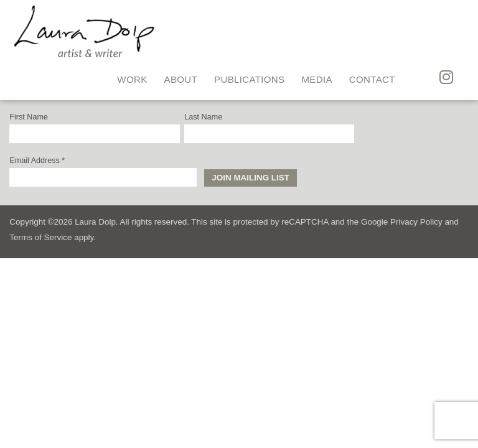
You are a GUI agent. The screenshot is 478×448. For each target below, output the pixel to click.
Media (316, 79)
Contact (372, 79)
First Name (29, 117)
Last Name (203, 117)
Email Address (37, 161)
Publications (249, 79)
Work (132, 79)
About (181, 79)
